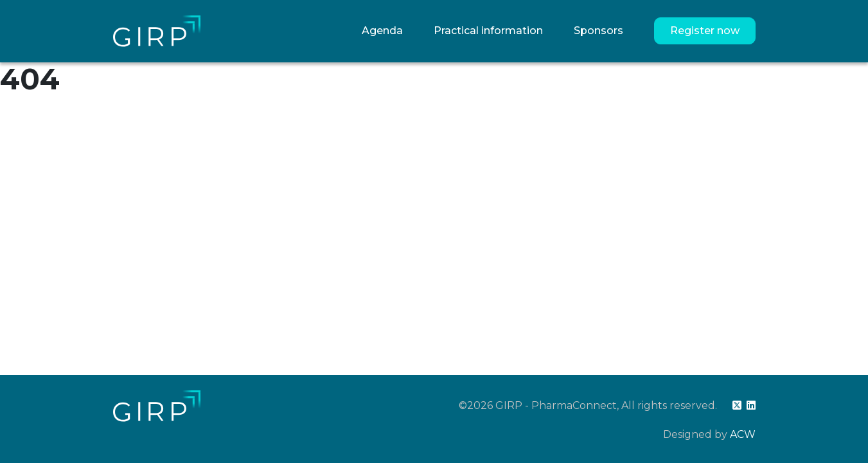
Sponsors (598, 31)
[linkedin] (751, 405)
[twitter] (737, 405)
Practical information (488, 31)
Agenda (382, 31)
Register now (705, 31)
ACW (743, 434)
